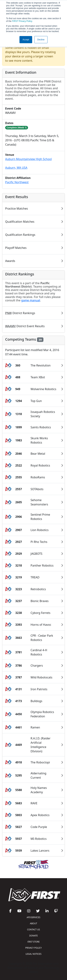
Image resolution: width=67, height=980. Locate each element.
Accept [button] (26, 40)
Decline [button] (41, 40)
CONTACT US (34, 930)
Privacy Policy (22, 21)
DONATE (33, 936)
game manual (31, 300)
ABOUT (33, 923)
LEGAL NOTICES (33, 954)
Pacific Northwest (17, 182)
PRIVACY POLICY (34, 948)
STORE (33, 942)
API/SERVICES (33, 917)
